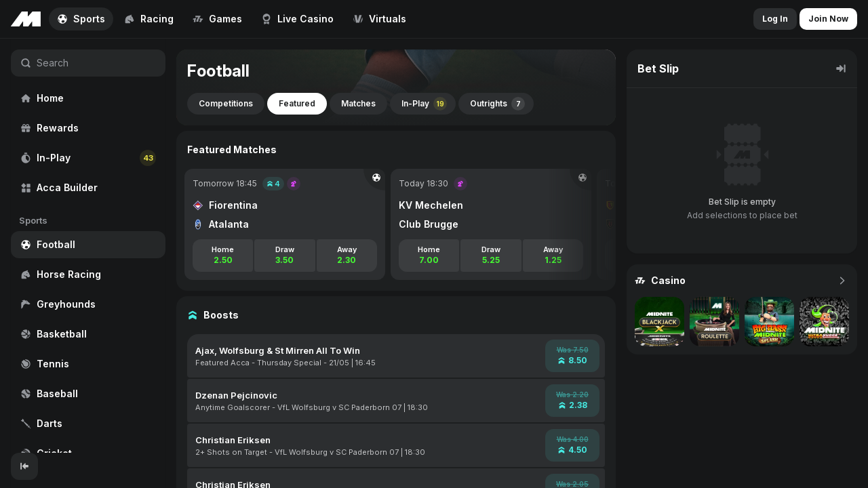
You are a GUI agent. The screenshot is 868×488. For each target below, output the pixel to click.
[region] (88, 246)
